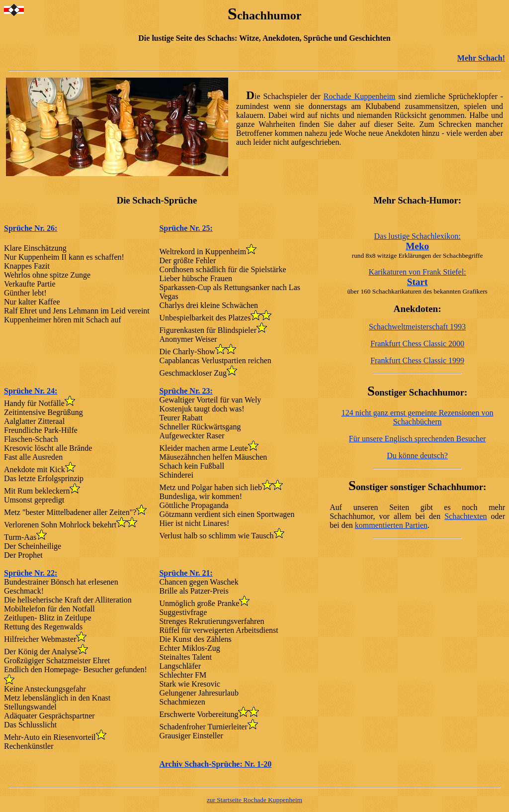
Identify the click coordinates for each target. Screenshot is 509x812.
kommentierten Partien (391, 525)
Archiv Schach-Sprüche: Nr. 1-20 (215, 764)
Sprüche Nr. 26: (31, 228)
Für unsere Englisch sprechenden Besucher (417, 439)
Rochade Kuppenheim (360, 96)
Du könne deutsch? (417, 456)
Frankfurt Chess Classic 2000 (417, 344)
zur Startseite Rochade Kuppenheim (254, 800)
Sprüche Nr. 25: (186, 228)
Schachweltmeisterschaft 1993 (417, 327)
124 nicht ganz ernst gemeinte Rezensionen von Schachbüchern (418, 417)
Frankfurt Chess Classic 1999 (417, 360)
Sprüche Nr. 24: (31, 391)
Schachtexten (466, 516)
